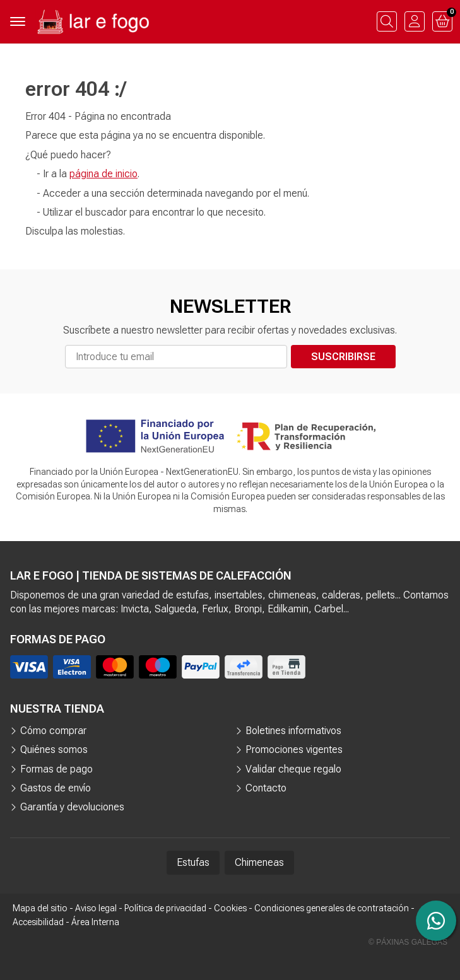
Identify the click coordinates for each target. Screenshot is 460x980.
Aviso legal (96, 908)
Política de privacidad (165, 908)
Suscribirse (343, 357)
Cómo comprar (53, 731)
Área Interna (95, 922)
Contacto (266, 788)
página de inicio (103, 174)
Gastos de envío (56, 788)
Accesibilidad (38, 922)
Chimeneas (259, 862)
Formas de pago (56, 769)
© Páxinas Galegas (408, 942)
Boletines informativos (293, 731)
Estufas (193, 862)
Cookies (230, 908)
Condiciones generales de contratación (332, 908)
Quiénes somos (54, 750)
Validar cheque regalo (293, 769)
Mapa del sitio (40, 908)
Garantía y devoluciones (72, 807)
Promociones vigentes (294, 750)
